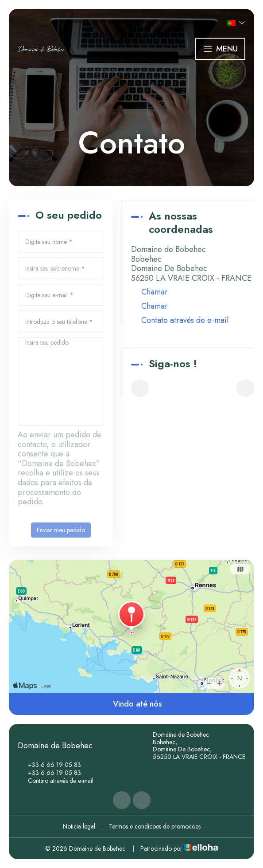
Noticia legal (79, 826)
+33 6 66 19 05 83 (49, 765)
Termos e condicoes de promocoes (155, 826)
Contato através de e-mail (185, 321)
